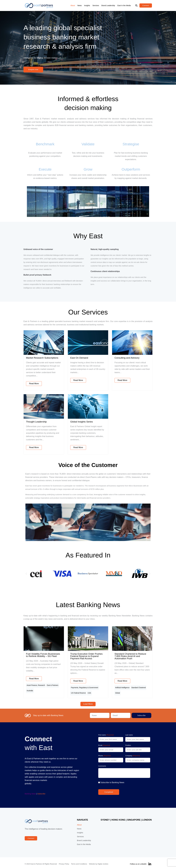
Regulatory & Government (89, 687)
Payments (75, 687)
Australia (30, 689)
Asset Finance (32, 685)
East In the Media (124, 5)
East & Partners (53, 685)
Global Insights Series (82, 422)
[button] (136, 6)
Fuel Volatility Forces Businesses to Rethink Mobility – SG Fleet (43, 655)
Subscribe (41, 791)
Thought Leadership (36, 422)
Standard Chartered (138, 687)
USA (89, 691)
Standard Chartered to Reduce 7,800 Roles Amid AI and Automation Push (130, 656)
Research (41, 685)
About (73, 5)
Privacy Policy (64, 861)
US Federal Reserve (78, 691)
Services (96, 5)
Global (118, 691)
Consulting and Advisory (127, 358)
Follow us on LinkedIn (138, 861)
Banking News (30, 791)
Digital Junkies (103, 861)
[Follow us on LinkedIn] (150, 861)
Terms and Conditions (79, 861)
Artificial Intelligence (122, 687)
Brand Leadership (108, 5)
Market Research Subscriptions (42, 358)
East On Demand (79, 358)
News (80, 5)
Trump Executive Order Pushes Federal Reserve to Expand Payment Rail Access (86, 656)
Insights (87, 5)
